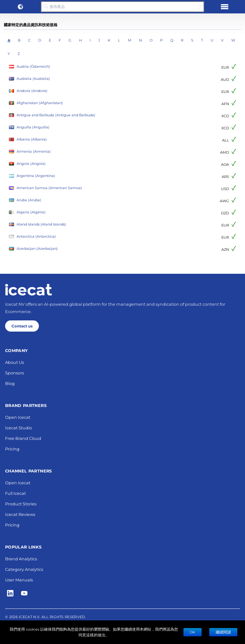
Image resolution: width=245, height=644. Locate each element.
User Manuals (19, 580)
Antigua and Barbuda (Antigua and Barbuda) (52, 115)
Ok (193, 632)
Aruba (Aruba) (25, 200)
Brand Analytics (21, 559)
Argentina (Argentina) (32, 176)
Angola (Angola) (27, 164)
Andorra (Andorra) (28, 91)
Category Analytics (24, 569)
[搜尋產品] (122, 7)
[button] (20, 7)
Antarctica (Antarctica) (32, 237)
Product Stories (21, 504)
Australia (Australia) (30, 79)
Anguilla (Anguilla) (29, 127)
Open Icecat (18, 417)
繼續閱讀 (223, 632)
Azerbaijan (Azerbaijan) (33, 249)
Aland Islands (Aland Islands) (37, 224)
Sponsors (15, 373)
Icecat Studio (19, 428)
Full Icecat (15, 493)
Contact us (22, 326)
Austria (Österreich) (30, 67)
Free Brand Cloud (23, 438)
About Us (15, 362)
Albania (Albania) (28, 139)
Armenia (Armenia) (30, 152)
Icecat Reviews (20, 514)
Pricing (12, 449)
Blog (10, 383)
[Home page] (29, 290)
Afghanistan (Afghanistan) (36, 103)
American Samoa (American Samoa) (45, 188)
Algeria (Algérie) (27, 212)
